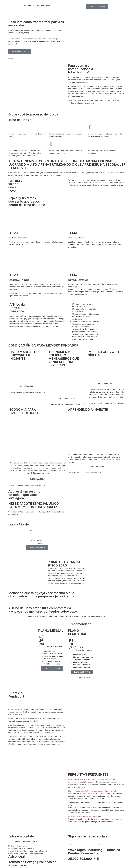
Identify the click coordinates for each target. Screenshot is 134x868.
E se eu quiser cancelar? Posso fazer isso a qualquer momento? (94, 791)
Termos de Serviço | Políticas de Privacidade (32, 864)
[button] (97, 779)
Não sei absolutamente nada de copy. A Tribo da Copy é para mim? (95, 779)
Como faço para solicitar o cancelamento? (86, 817)
